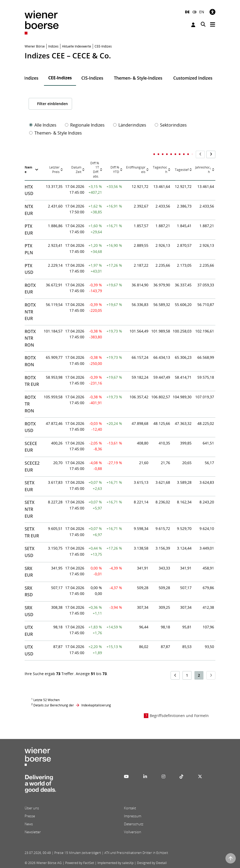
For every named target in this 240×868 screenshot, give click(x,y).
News (29, 824)
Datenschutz (134, 824)
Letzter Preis (54, 170)
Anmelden (193, 25)
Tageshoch (160, 170)
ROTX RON (30, 361)
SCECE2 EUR (32, 467)
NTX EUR (29, 210)
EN (202, 12)
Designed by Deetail (152, 863)
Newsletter (33, 832)
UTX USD (29, 650)
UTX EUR (29, 631)
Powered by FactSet (80, 863)
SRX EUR (29, 572)
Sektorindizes (171, 125)
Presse (30, 816)
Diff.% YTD (115, 170)
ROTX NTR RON (30, 338)
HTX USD (29, 190)
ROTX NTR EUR (30, 312)
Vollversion (133, 832)
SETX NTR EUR (30, 509)
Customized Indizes (193, 78)
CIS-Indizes (92, 78)
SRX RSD (29, 591)
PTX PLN (29, 249)
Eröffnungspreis (136, 170)
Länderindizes (130, 125)
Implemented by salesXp (115, 863)
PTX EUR (29, 230)
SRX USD (29, 611)
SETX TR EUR (32, 532)
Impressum (133, 816)
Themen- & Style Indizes (55, 133)
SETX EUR (30, 486)
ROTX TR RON (30, 404)
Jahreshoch (203, 170)
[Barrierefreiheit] (212, 12)
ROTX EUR (30, 289)
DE (187, 12)
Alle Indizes (43, 125)
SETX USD (30, 552)
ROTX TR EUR (32, 381)
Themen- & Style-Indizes (138, 78)
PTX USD (29, 269)
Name (28, 170)
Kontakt (130, 808)
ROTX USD (30, 427)
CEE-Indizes (60, 78)
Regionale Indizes (85, 125)
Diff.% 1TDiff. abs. (95, 170)
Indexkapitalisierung (96, 705)
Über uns (32, 808)
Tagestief (182, 170)
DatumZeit (76, 170)
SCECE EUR (31, 447)
